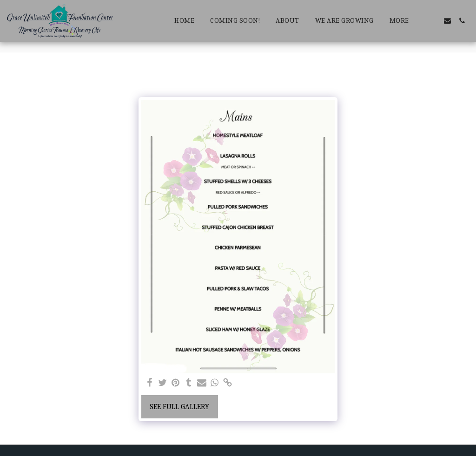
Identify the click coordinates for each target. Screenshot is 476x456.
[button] (433, 21)
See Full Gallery (179, 407)
